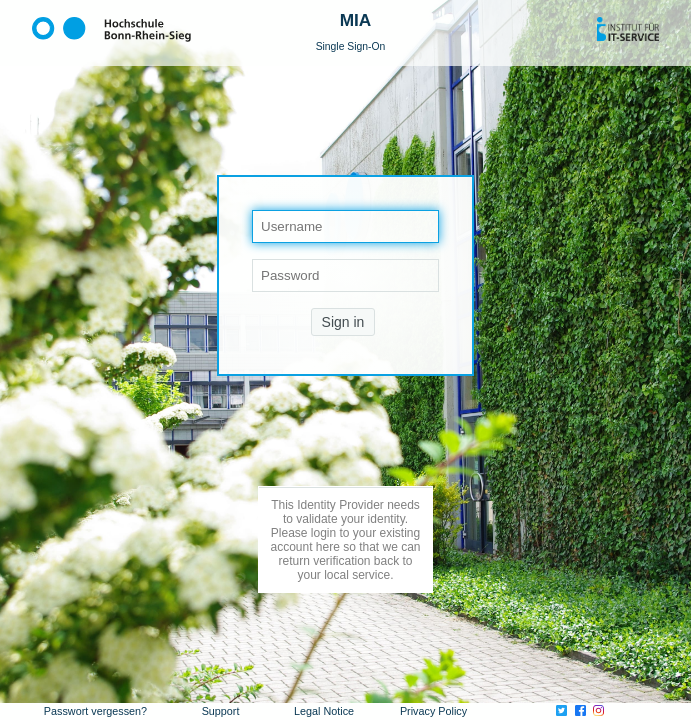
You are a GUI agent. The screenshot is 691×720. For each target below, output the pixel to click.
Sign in (343, 322)
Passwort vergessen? (95, 711)
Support (221, 711)
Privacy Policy (433, 711)
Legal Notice (324, 711)
